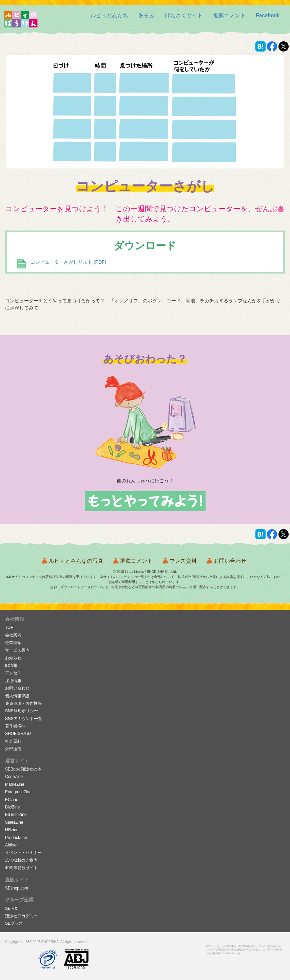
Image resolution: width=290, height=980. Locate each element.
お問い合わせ (230, 561)
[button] (229, 16)
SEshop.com (17, 888)
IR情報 (11, 665)
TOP (9, 627)
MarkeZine (15, 784)
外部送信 (13, 749)
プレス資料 (183, 561)
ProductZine (16, 838)
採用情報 (13, 681)
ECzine (12, 800)
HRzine (12, 830)
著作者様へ (15, 726)
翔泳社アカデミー (21, 916)
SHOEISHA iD (18, 734)
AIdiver (11, 845)
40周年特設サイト (22, 868)
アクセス (13, 673)
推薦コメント (136, 561)
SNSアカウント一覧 (24, 719)
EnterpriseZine (18, 792)
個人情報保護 (17, 696)
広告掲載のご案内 (21, 860)
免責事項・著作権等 (23, 703)
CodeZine (14, 777)
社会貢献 (13, 741)
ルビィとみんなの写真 (76, 561)
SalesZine (14, 822)
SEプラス (14, 923)
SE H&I (12, 908)
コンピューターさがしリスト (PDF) (68, 262)
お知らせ (13, 658)
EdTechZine (16, 815)
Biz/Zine (12, 807)
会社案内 (13, 635)
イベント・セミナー (23, 853)
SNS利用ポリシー (22, 711)
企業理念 (13, 643)
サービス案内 (17, 650)
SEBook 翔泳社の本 (23, 769)
